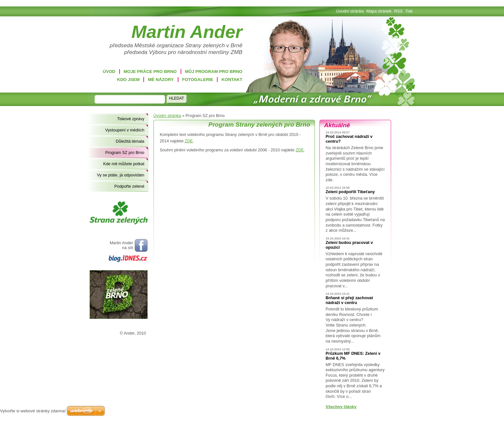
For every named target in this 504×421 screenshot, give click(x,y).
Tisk (409, 11)
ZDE (189, 141)
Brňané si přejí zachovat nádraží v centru (349, 300)
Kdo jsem (128, 80)
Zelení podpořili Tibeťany (350, 192)
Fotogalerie (198, 80)
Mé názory (161, 80)
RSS (398, 11)
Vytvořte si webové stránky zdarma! (33, 411)
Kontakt (232, 80)
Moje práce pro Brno (150, 72)
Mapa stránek (379, 11)
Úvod (109, 72)
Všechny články (341, 407)
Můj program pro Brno (214, 72)
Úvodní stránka (167, 116)
